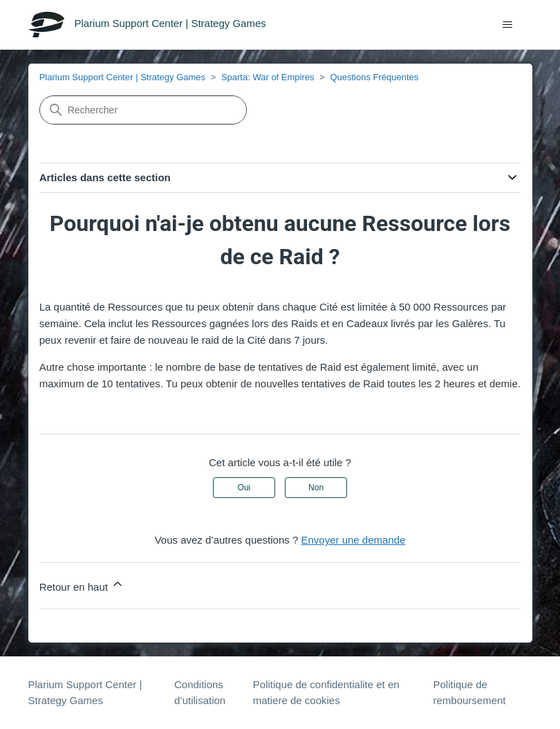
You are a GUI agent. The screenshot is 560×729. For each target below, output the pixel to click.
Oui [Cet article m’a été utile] (244, 488)
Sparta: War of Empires (268, 77)
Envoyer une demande (353, 540)
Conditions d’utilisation (200, 692)
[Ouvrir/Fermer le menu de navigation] (508, 25)
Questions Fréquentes (374, 77)
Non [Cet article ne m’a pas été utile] (316, 488)
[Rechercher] (143, 110)
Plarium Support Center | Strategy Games (122, 77)
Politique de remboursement (469, 692)
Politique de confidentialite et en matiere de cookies (326, 692)
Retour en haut (82, 585)
